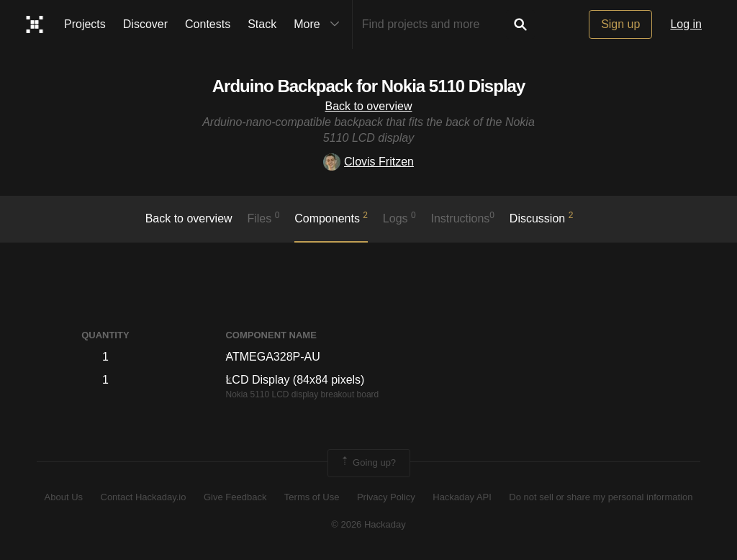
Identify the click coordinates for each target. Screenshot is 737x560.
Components (331, 217)
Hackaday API (462, 497)
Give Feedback (235, 497)
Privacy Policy (386, 497)
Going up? (368, 463)
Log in (686, 24)
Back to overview (369, 106)
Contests (208, 24)
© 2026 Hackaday (368, 524)
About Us (64, 497)
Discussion (542, 217)
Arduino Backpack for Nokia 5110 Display (369, 86)
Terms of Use (312, 497)
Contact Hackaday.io (144, 497)
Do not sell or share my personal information (601, 497)
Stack (262, 24)
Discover (145, 24)
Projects (85, 24)
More (320, 24)
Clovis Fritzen (368, 162)
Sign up (620, 24)
